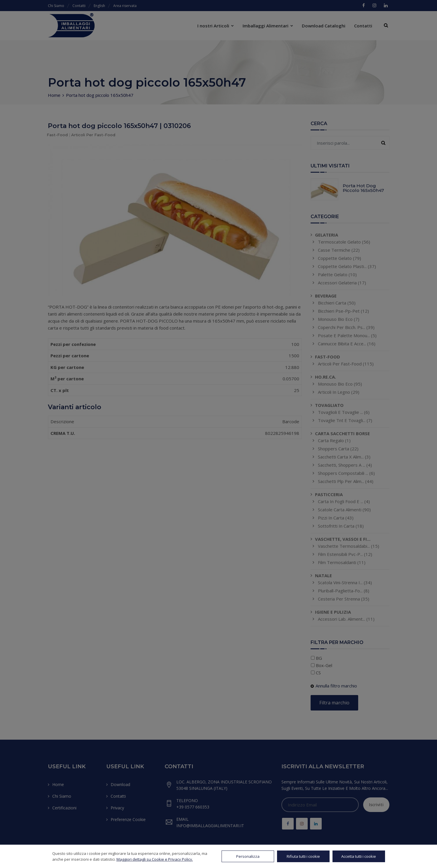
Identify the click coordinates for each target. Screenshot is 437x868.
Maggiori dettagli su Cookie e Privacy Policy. (155, 859)
